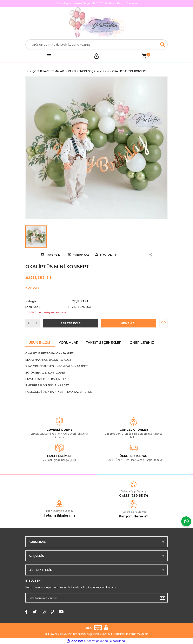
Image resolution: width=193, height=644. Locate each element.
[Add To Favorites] (164, 323)
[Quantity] (33, 323)
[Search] (96, 45)
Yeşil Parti (81, 301)
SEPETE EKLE (71, 323)
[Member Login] (96, 56)
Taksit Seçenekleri (104, 343)
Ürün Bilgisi (40, 343)
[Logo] (96, 23)
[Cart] (144, 56)
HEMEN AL (129, 323)
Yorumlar (69, 343)
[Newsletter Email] (96, 598)
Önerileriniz (142, 343)
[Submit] (162, 598)
